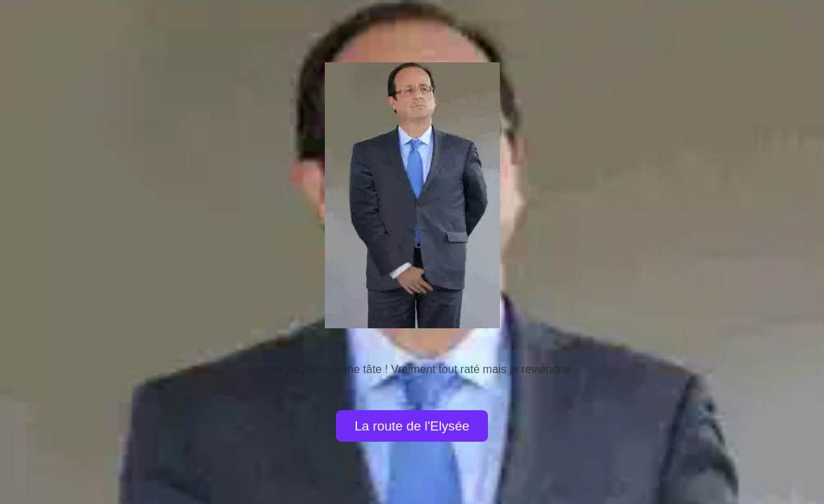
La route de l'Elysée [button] (412, 426)
